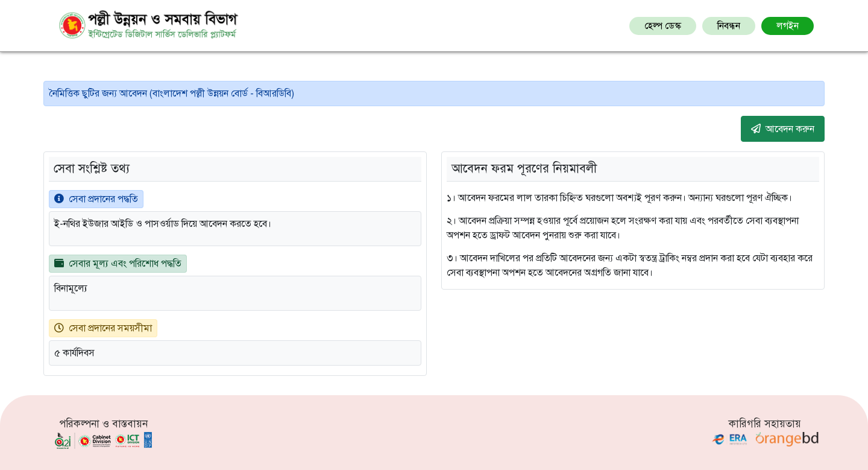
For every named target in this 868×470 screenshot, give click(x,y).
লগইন (788, 26)
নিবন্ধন (729, 26)
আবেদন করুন (783, 129)
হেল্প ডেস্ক (663, 26)
